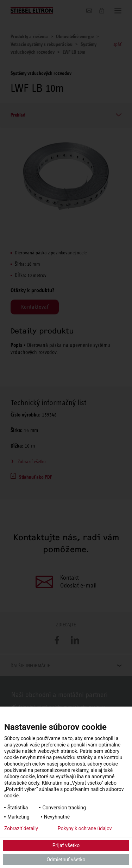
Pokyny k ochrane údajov (85, 828)
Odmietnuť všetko (66, 860)
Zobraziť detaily (21, 828)
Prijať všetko (66, 845)
